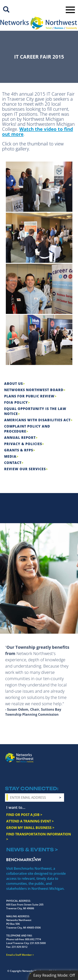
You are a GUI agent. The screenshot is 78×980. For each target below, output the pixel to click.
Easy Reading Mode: (54, 975)
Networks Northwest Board (34, 390)
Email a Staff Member (19, 955)
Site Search (6, 9)
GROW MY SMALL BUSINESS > (30, 828)
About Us (14, 384)
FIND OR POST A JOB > (24, 815)
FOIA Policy (16, 402)
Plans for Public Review (29, 396)
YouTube (32, 775)
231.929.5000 (38, 943)
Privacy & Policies (23, 444)
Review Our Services (25, 469)
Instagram (16, 775)
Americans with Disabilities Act (37, 420)
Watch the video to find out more (38, 131)
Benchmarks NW (24, 859)
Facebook (9, 775)
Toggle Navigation (70, 10)
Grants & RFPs (19, 450)
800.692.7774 (33, 939)
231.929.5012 (20, 947)
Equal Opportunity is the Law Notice (35, 411)
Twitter (24, 775)
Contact (13, 463)
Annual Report (20, 438)
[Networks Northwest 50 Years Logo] (39, 23)
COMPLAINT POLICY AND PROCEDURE (27, 429)
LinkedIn (42, 774)
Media (10, 456)
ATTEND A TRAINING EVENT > (30, 821)
